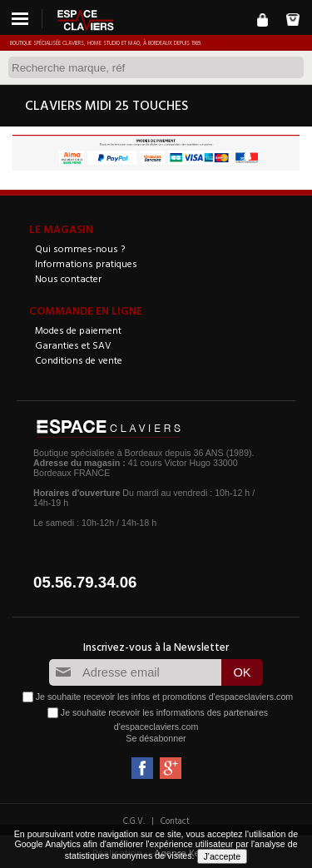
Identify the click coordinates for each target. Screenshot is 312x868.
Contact (175, 821)
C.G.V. (134, 821)
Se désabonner (156, 738)
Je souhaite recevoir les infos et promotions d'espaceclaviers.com (164, 696)
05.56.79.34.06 (85, 582)
